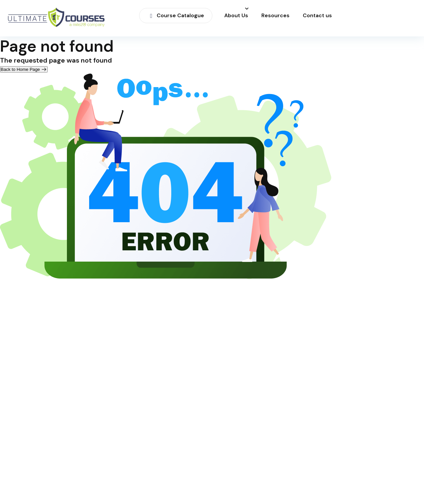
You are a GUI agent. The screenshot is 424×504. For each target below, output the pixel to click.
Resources (275, 16)
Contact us (317, 16)
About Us (236, 16)
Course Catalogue (176, 15)
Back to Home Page (24, 69)
